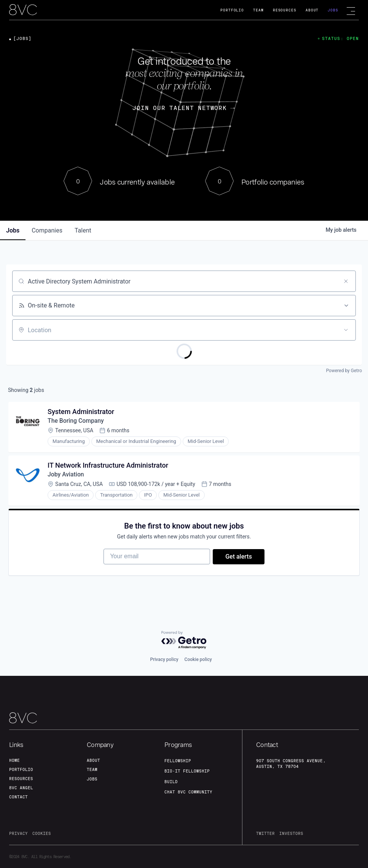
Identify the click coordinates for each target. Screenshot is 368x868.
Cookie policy (198, 660)
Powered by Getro (344, 371)
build (171, 782)
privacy (18, 833)
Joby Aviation (66, 475)
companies (47, 230)
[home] (23, 10)
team (92, 769)
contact (18, 797)
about (93, 760)
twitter (265, 833)
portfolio (21, 769)
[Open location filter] (346, 330)
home (14, 760)
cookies (42, 833)
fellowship (178, 761)
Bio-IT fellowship (187, 771)
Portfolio (232, 10)
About (312, 10)
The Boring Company (76, 421)
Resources (285, 10)
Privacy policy (164, 660)
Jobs (333, 10)
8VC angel (21, 788)
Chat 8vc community (188, 792)
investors (291, 833)
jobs (13, 230)
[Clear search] (346, 281)
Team (258, 10)
